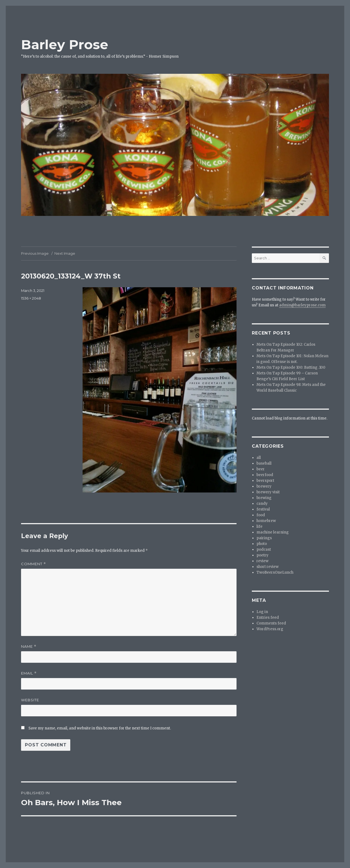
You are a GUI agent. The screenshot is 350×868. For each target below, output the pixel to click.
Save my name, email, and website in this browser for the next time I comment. (100, 728)
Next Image (65, 253)
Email (29, 673)
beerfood (265, 475)
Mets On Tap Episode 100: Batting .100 (291, 367)
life (259, 527)
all (259, 458)
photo (262, 544)
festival (263, 509)
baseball (264, 463)
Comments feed (271, 623)
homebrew (266, 521)
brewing (264, 498)
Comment (33, 564)
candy (262, 504)
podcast (264, 549)
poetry (262, 555)
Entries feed (268, 618)
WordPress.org (270, 629)
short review (268, 567)
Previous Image (35, 253)
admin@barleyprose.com (302, 305)
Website (30, 700)
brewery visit (268, 492)
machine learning (273, 532)
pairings (264, 538)
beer (261, 469)
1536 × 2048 (31, 298)
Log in (262, 612)
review (262, 561)
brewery (264, 486)
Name (29, 646)
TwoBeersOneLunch (275, 572)
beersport (265, 481)
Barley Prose (65, 45)
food (261, 515)
